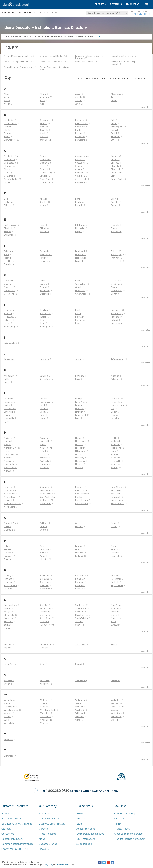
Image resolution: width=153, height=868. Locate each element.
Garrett (43, 281)
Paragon (79, 546)
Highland (115, 317)
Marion (78, 438)
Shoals (114, 615)
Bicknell (8, 127)
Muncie (114, 468)
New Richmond (82, 494)
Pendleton (9, 550)
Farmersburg (46, 251)
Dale (6, 199)
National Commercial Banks (17, 56)
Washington (10, 707)
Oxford (43, 530)
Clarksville (80, 166)
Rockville (115, 582)
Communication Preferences (17, 844)
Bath (113, 120)
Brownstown (45, 140)
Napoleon (9, 487)
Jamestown (9, 360)
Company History (49, 819)
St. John (79, 622)
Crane (114, 176)
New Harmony (82, 491)
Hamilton (44, 310)
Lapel (42, 405)
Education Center (11, 819)
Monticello (44, 461)
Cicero (43, 166)
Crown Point (116, 179)
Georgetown (81, 284)
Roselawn (80, 586)
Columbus (80, 173)
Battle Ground (11, 124)
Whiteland (80, 713)
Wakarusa (80, 700)
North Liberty (117, 500)
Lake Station (45, 402)
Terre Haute (45, 645)
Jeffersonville (117, 360)
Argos (114, 97)
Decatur (43, 202)
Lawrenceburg (118, 405)
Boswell (115, 130)
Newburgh (116, 497)
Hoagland (44, 320)
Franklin (8, 261)
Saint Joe (44, 605)
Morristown (116, 464)
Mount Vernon (11, 468)
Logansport (81, 415)
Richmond (44, 579)
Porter (42, 556)
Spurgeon (44, 622)
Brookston (80, 137)
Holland (114, 320)
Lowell (43, 419)
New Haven (116, 491)
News (42, 839)
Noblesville (45, 500)
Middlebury (80, 448)
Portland (79, 556)
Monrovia (44, 458)
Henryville (80, 317)
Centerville (80, 160)
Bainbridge (9, 120)
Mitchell (43, 455)
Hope (42, 323)
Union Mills (45, 664)
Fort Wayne (116, 255)
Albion (78, 94)
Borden (79, 130)
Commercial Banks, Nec (51, 62)
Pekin (113, 546)
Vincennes (45, 684)
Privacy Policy (122, 829)
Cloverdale (116, 169)
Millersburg (80, 451)
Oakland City (10, 523)
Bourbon (8, 133)
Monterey (80, 458)
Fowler (43, 258)
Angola (79, 97)
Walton (7, 704)
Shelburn (115, 612)
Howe (78, 323)
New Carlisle (10, 491)
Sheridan (44, 615)
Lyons (7, 422)
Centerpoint (45, 160)
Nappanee (44, 487)
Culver (7, 183)
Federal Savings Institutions (17, 62)
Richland (8, 579)
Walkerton (116, 700)
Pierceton (8, 553)
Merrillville (115, 445)
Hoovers (44, 849)
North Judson (82, 500)
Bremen (79, 133)
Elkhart (43, 228)
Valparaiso (9, 681)
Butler (114, 140)
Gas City (115, 281)
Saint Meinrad (117, 605)
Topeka (8, 648)
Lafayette (115, 399)
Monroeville (9, 458)
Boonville (44, 130)
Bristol (114, 133)
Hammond (116, 310)
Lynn (77, 419)
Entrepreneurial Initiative (90, 834)
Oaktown (44, 523)
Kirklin (7, 379)
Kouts (7, 382)
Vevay (7, 684)
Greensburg (116, 291)
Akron (7, 94)
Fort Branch (81, 255)
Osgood (79, 527)
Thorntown (80, 645)
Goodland (115, 284)
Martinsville (45, 441)
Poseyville (115, 556)
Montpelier (80, 461)
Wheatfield (45, 713)
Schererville (81, 609)
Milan (6, 451)
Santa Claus (45, 609)
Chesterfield (45, 163)
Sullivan (8, 625)
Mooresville (9, 464)
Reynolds (115, 576)
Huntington (45, 327)
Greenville (44, 294)
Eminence (44, 232)
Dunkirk (79, 206)
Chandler (115, 160)
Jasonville (44, 360)
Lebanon (44, 409)
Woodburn (44, 723)
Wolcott (114, 720)
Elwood (7, 232)
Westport (115, 710)
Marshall (8, 441)
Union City (9, 664)
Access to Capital (86, 829)
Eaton (42, 225)
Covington (80, 176)
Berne (114, 124)
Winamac (80, 717)
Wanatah (44, 704)
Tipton (114, 645)
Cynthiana (80, 183)
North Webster (118, 504)
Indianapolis (10, 343)
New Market (10, 494)
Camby (43, 156)
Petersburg (116, 550)
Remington (45, 576)
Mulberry (79, 468)
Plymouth (115, 553)
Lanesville (115, 402)
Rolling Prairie (10, 586)
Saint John (80, 605)
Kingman (115, 376)
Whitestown (116, 713)
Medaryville (116, 441)
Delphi (78, 202)
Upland (79, 664)
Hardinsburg (45, 314)
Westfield (80, 710)
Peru (77, 550)
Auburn (79, 101)
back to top (146, 107)
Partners (81, 814)
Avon (78, 104)
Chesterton (80, 163)
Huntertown (116, 323)
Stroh (113, 622)
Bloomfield (80, 127)
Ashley (7, 101)
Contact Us (8, 834)
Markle (114, 438)
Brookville (115, 137)
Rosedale (44, 586)
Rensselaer (81, 576)
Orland (114, 523)
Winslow (79, 720)
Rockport (79, 582)
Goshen (8, 287)
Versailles (115, 681)
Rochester (44, 582)
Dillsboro (8, 206)
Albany (43, 94)
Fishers (114, 251)
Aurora (114, 101)
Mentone (79, 445)
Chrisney (115, 163)
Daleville (43, 199)
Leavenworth (10, 409)
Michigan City (10, 448)
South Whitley (82, 618)
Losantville (9, 419)
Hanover (8, 314)
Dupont (114, 206)
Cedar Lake (9, 160)
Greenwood (81, 294)
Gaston (7, 284)
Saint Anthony (11, 605)
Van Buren (45, 681)
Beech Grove (81, 124)
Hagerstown (10, 310)
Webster (79, 707)
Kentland (44, 376)
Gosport (43, 287)
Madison (8, 438)
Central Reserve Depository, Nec (19, 67)
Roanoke (8, 582)
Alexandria (116, 94)
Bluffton (8, 130)
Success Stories (48, 844)
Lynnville (115, 419)
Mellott (43, 445)
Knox (78, 379)
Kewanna (80, 376)
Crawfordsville (11, 179)
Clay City (115, 166)
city (102, 36)
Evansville (9, 235)
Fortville (8, 258)
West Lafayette (11, 710)
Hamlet (79, 310)
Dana (78, 199)
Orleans (8, 527)
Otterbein (8, 530)
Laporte (79, 405)
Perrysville (44, 550)
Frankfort (115, 258)
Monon (78, 455)
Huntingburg (10, 327)
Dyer (6, 209)
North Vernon (82, 504)
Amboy (7, 97)
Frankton (44, 261)
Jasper (78, 360)
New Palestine (46, 494)
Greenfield (80, 291)
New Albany (116, 487)
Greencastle (10, 291)
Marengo (44, 438)
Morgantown (45, 464)
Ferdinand (80, 251)
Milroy (114, 451)
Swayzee (80, 625)
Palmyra (8, 546)
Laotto (7, 405)
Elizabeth (8, 228)
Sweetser (115, 625)
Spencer (115, 618)
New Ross (116, 494)
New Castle (45, 491)
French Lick (116, 261)
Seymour (79, 612)
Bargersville (45, 120)
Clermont (44, 169)
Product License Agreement (130, 839)
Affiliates (81, 819)
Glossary (6, 829)
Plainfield (79, 553)
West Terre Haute (48, 710)
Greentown (9, 294)
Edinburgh (80, 225)
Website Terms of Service (128, 834)
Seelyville (8, 612)
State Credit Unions (84, 62)
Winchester (116, 717)
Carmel (114, 156)
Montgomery (10, 461)
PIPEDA (118, 824)
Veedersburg (81, 681)
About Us (44, 814)
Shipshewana (82, 615)
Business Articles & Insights (17, 824)
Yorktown (8, 740)
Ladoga (79, 399)
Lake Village (81, 402)
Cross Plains (45, 179)
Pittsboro (44, 553)
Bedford (43, 124)
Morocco (79, 464)
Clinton (79, 169)
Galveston (9, 281)
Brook (7, 137)
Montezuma (116, 458)
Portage (8, 556)
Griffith (114, 294)
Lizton (42, 415)
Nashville (79, 487)
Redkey (8, 576)
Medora (8, 445)
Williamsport (45, 717)
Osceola (43, 527)
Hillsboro (8, 320)
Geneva (43, 284)
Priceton (8, 559)
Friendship (9, 265)
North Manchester (12, 504)
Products (7, 814)
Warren (79, 704)
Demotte (115, 202)
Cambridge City (11, 156)
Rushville (8, 589)
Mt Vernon (44, 468)
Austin (7, 104)
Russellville (45, 589)
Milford (43, 451)
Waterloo (44, 707)
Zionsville (8, 756)
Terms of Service (63, 865)
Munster (8, 471)
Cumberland (45, 183)
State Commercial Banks (51, 56)
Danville (115, 199)
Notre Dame (10, 507)
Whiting (8, 717)
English (79, 232)
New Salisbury (11, 497)
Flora (6, 255)
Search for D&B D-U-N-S (15, 849)
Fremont (79, 261)
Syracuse (8, 628)
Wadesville (45, 700)
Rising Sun (80, 579)
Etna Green (116, 232)
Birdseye (44, 127)
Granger (115, 287)
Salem (7, 609)
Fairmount (9, 251)
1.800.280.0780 (58, 791)
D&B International (86, 839)
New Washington (48, 497)
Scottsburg (116, 609)
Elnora (114, 228)
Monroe (114, 455)
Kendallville (9, 376)
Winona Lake (46, 720)
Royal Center (117, 586)
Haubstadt (9, 317)
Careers (43, 829)
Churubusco (10, 166)
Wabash (8, 700)
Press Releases (47, 834)
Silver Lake (9, 618)
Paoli (42, 546)
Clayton (8, 169)
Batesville (80, 120)
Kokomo (115, 379)
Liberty (43, 412)
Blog (79, 824)
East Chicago (10, 225)
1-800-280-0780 (141, 14)
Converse (9, 176)
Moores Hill (116, 461)
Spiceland (9, 622)
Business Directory (125, 814)
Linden (114, 412)
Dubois (43, 206)
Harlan (78, 314)
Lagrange (9, 402)
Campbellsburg (82, 156)
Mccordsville (81, 441)
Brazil (42, 133)
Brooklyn (44, 137)
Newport (8, 500)
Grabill (78, 287)
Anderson (44, 97)
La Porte (43, 399)
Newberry (80, 497)
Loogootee (116, 415)
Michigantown (46, 448)
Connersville (117, 173)
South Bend (45, 618)
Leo (113, 409)
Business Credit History (52, 824)
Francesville (81, 258)
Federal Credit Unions (121, 56)
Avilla (42, 104)
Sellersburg (45, 612)
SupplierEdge (84, 844)
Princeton (44, 559)
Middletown (116, 448)
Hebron (43, 317)
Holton (7, 323)
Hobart (78, 320)
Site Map (119, 819)
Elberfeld (115, 225)
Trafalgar (44, 648)
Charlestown (10, 163)
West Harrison (117, 707)
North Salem (45, 504)
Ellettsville (80, 228)
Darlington (9, 202)
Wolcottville (9, 723)
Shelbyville (9, 615)
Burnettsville (81, 140)
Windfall (8, 720)
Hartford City (117, 314)
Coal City (8, 173)
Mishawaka (9, 455)
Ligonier (79, 412)
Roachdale (116, 579)
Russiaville (80, 589)
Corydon (44, 176)
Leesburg (80, 409)
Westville (8, 713)
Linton (7, 415)
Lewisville (9, 412)
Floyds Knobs (46, 255)
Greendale (45, 291)
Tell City (8, 645)
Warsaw (115, 704)
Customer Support (12, 839)
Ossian (114, 527)
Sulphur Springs (47, 625)
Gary (78, 281)
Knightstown (45, 379)
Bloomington (117, 127)
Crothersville (81, 179)
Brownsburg (10, 140)
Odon (78, 523)
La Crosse (9, 399)
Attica (42, 101)
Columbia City (46, 173)
